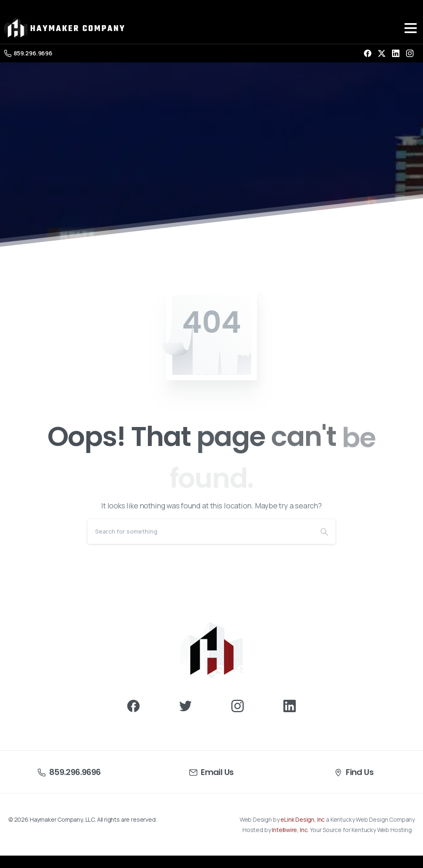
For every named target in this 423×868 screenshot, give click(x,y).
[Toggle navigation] (411, 28)
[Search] (200, 532)
